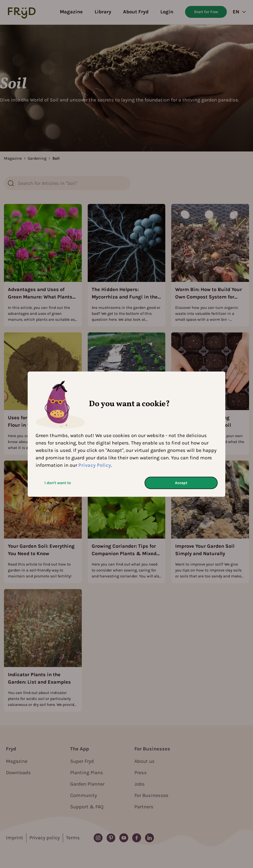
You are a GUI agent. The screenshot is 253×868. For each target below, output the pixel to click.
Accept (181, 483)
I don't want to (58, 483)
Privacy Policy (95, 465)
